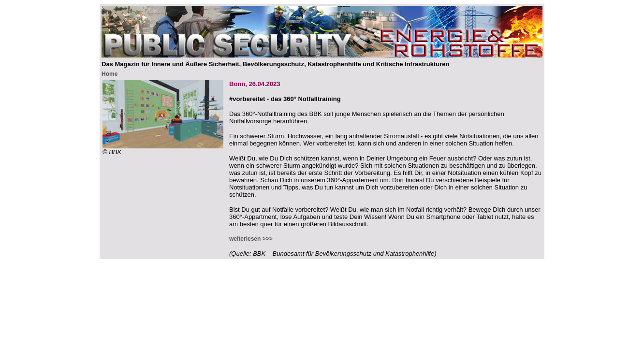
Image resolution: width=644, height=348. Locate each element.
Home (110, 74)
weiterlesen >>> (251, 239)
